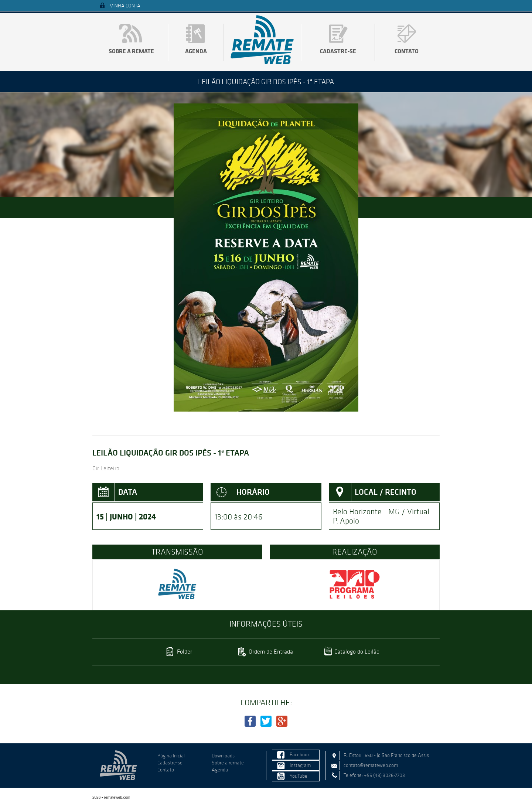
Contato (407, 51)
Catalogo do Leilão (357, 652)
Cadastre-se (338, 51)
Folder (185, 652)
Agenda (196, 51)
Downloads (223, 756)
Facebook (300, 755)
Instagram (300, 765)
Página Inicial (171, 756)
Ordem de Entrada (271, 652)
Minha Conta (125, 6)
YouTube (299, 776)
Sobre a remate (131, 51)
